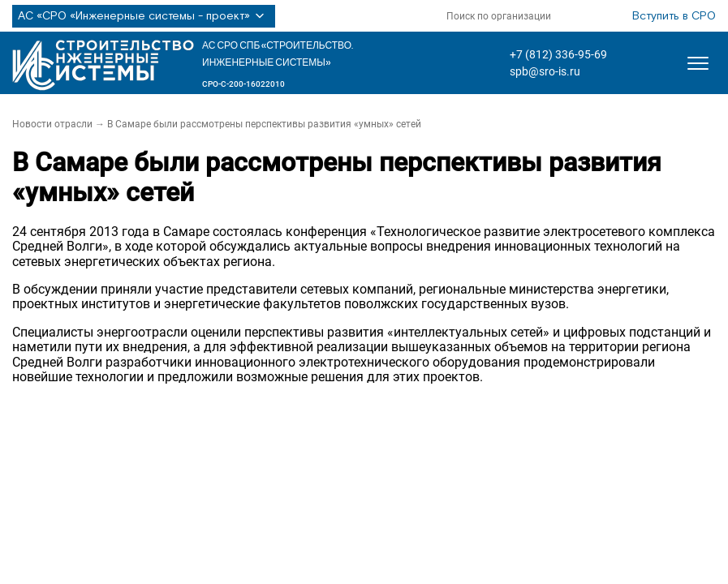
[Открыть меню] (698, 63)
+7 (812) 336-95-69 (558, 54)
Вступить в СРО (674, 16)
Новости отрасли (52, 124)
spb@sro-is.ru (545, 71)
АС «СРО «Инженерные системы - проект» (144, 16)
